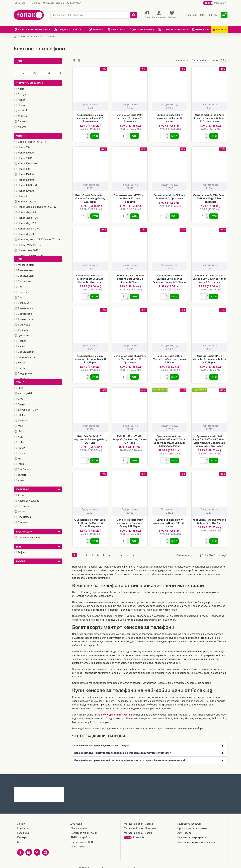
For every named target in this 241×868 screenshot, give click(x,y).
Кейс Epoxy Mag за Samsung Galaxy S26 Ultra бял (209, 518)
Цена (19, 61)
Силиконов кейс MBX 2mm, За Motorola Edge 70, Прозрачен (130, 357)
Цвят (19, 259)
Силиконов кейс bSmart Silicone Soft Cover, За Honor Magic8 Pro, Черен (209, 277)
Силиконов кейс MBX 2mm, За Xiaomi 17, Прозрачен (170, 196)
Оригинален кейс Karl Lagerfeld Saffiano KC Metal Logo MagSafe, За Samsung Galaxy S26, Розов (170, 438)
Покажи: (215, 60)
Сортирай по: (177, 60)
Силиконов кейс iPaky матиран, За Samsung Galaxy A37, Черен (130, 520)
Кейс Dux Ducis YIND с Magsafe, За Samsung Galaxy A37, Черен (130, 437)
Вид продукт (25, 531)
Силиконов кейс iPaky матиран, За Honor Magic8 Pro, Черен (90, 357)
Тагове (20, 561)
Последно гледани (26, 776)
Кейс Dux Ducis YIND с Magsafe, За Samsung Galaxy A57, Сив (170, 357)
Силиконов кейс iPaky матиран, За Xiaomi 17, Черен (170, 118)
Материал (23, 489)
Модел (20, 136)
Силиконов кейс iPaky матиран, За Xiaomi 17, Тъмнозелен (90, 118)
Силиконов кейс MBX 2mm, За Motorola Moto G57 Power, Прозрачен (90, 520)
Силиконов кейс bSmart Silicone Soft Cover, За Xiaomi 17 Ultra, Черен (90, 277)
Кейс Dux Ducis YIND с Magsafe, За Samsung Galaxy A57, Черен (209, 357)
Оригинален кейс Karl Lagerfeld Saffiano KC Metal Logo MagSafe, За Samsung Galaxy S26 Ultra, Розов (209, 438)
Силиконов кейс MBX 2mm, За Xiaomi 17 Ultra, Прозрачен (130, 198)
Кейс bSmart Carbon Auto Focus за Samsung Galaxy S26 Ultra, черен (209, 118)
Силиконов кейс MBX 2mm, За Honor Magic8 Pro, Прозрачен (209, 198)
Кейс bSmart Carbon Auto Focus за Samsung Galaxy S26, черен (90, 198)
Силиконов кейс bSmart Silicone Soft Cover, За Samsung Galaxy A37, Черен (170, 277)
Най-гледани (51, 776)
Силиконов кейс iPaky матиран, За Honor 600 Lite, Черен (170, 520)
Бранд (20, 382)
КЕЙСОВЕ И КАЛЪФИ (31, 37)
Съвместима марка (29, 83)
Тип (18, 546)
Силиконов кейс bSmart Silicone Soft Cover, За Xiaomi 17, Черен (130, 277)
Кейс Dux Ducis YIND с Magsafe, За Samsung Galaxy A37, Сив (90, 437)
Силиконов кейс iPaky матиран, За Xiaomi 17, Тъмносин (130, 118)
